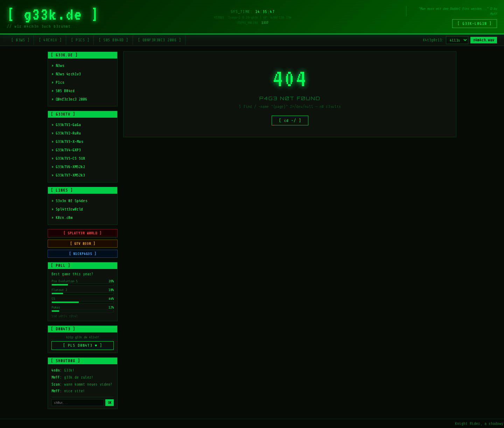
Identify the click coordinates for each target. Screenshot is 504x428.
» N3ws (58, 65)
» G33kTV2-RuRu (66, 133)
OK (110, 403)
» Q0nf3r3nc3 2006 (69, 99)
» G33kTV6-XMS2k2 (68, 167)
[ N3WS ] (20, 40)
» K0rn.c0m (62, 218)
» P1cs (58, 82)
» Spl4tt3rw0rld (67, 209)
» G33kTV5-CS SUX (68, 158)
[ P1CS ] (80, 40)
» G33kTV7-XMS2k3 (68, 175)
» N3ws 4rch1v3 (66, 74)
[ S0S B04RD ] (114, 40)
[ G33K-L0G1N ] (475, 24)
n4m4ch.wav (484, 40)
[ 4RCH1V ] (50, 40)
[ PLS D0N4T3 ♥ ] (83, 346)
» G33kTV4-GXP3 (66, 150)
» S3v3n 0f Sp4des (69, 201)
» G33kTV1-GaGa (66, 125)
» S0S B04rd (63, 91)
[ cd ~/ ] (290, 121)
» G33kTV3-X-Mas (67, 141)
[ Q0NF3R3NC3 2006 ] (160, 40)
